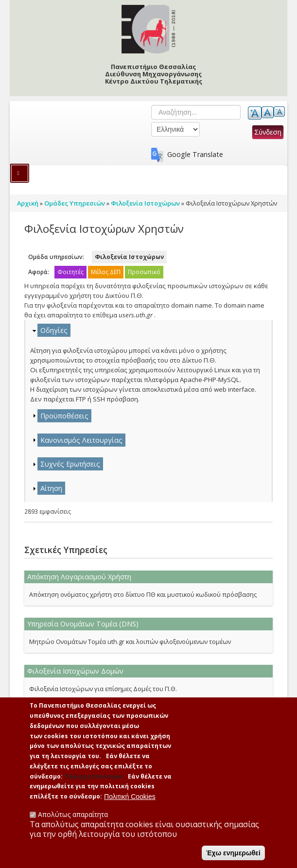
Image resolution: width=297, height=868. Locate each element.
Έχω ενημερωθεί (233, 859)
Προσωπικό (144, 272)
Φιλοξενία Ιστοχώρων (129, 257)
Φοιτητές (70, 272)
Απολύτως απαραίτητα (73, 820)
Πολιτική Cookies (130, 802)
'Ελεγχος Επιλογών (94, 782)
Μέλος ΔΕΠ (106, 272)
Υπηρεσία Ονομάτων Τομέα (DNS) (83, 624)
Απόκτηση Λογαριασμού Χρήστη (79, 577)
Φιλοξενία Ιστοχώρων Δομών (75, 671)
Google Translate (195, 154)
